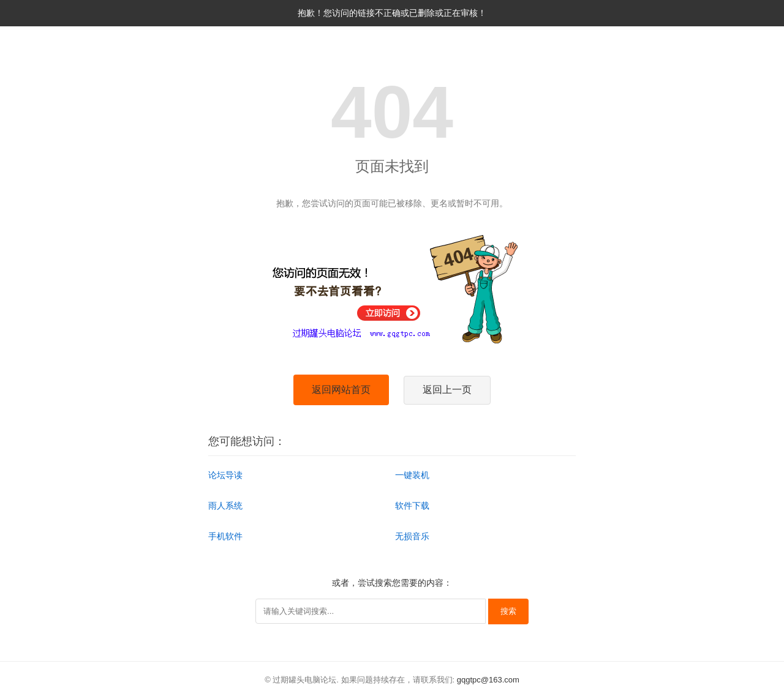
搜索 (508, 611)
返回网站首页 (341, 390)
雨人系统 (225, 506)
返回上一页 (447, 390)
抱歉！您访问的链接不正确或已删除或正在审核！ (392, 13)
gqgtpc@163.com (488, 680)
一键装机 (412, 475)
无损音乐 (412, 536)
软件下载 (412, 506)
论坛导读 (225, 475)
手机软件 (225, 536)
